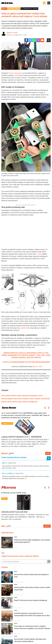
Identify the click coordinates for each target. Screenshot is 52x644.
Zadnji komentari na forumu (14, 457)
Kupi (48, 453)
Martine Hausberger (15, 73)
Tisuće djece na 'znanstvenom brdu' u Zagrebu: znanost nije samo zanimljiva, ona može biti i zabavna (32, 627)
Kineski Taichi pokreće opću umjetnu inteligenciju (19, 402)
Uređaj (39, 254)
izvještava (24, 328)
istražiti (17, 75)
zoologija (35, 9)
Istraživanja (11, 9)
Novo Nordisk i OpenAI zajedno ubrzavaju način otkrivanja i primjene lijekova (30, 640)
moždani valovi (28, 9)
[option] (26, 433)
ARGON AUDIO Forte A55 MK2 (14, 512)
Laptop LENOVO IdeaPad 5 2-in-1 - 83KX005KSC (22, 437)
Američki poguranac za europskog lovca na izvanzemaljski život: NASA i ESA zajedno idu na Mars (32, 614)
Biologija (18, 9)
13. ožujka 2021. (11, 463)
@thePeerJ (31, 353)
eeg (22, 9)
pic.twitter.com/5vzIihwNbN (37, 362)
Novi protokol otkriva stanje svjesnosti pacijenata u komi (22, 396)
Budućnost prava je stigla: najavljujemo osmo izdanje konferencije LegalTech (32, 541)
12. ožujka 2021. (18, 473)
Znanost (4, 9)
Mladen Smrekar (12, 33)
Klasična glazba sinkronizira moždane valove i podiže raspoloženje (26, 399)
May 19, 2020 (38, 367)
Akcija (47, 526)
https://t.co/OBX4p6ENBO (13, 362)
